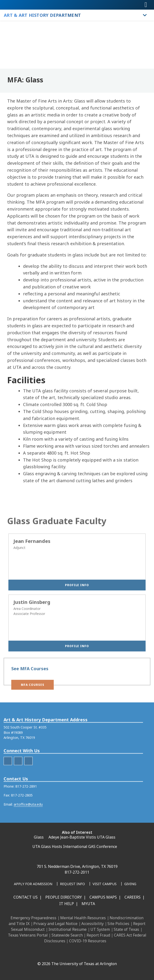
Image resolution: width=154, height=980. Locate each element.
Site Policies (118, 924)
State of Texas (126, 929)
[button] (33, 688)
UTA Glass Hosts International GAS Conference (75, 846)
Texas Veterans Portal (28, 935)
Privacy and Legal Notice (55, 924)
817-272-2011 (77, 872)
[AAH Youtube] (28, 775)
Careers (133, 897)
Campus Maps (103, 897)
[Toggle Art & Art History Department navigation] (145, 15)
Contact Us (26, 897)
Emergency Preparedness (33, 918)
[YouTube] (81, 953)
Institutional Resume (68, 929)
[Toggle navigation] (146, 5)
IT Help (67, 904)
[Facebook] (39, 953)
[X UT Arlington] (70, 953)
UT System (100, 929)
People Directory (64, 897)
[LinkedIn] (49, 953)
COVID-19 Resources (88, 941)
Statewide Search (67, 935)
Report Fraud (98, 935)
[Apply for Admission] (33, 884)
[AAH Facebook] (8, 775)
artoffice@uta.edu (28, 818)
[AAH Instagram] (18, 775)
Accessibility (92, 924)
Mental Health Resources (83, 918)
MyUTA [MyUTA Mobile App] (88, 904)
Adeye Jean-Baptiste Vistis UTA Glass (82, 837)
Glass (39, 837)
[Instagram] (60, 953)
